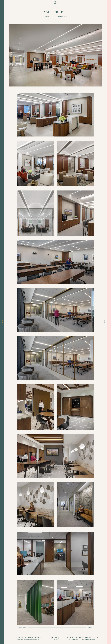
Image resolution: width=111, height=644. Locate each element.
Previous (21, 628)
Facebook (19, 637)
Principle (34, 640)
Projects (105, 322)
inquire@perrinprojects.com (88, 640)
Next (91, 628)
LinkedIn (38, 637)
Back (14, 3)
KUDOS (39, 640)
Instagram (29, 637)
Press (109, 322)
